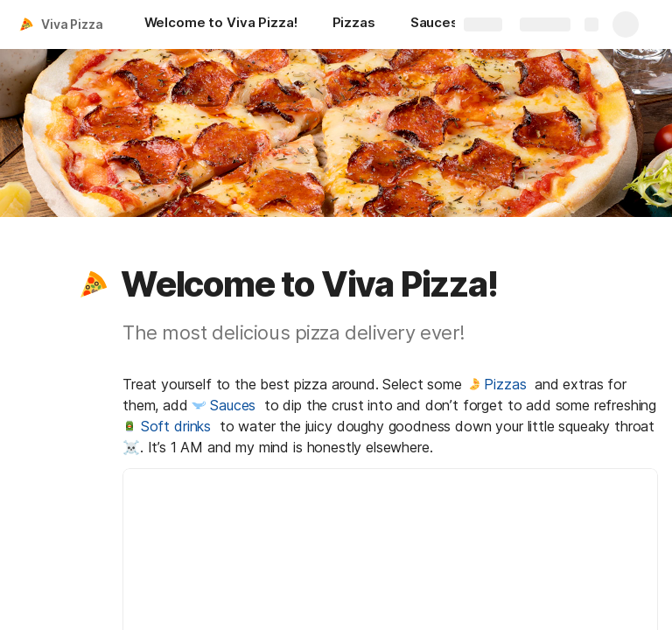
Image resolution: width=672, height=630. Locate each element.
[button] (94, 284)
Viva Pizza (72, 24)
